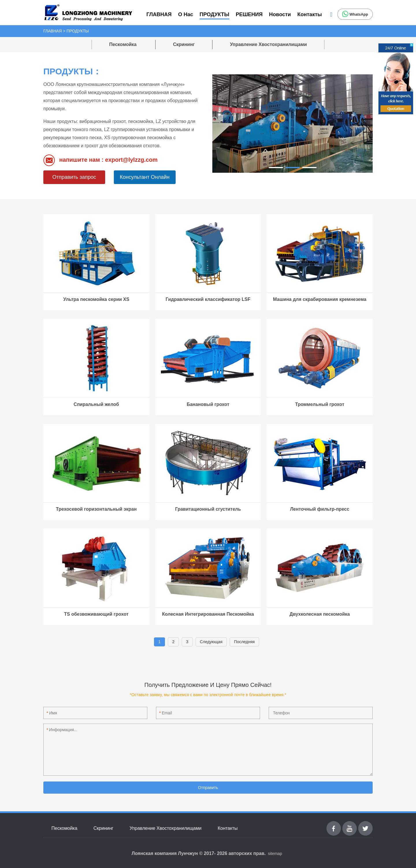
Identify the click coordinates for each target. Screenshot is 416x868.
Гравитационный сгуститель (208, 509)
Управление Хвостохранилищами (268, 44)
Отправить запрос (74, 177)
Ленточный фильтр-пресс (320, 509)
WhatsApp (355, 14)
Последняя (244, 642)
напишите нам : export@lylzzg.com (101, 160)
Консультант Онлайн (145, 177)
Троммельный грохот (320, 404)
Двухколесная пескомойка (320, 614)
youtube (350, 824)
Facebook (334, 824)
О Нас (185, 14)
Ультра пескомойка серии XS (96, 299)
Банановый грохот (208, 404)
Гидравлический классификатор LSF (208, 299)
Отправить (208, 788)
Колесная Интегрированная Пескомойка (208, 614)
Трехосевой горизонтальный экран (96, 509)
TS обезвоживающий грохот (96, 614)
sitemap (275, 854)
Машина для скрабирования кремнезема (320, 299)
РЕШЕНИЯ (249, 14)
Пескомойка (123, 44)
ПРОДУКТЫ (214, 14)
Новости (280, 14)
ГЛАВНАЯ (159, 14)
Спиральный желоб (96, 404)
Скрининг (184, 44)
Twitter (365, 824)
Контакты (310, 14)
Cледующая (211, 642)
